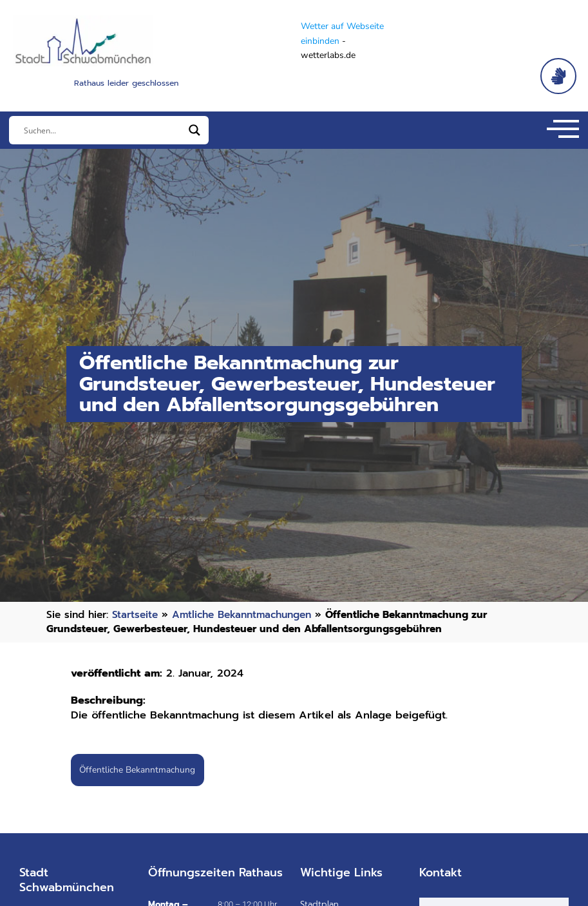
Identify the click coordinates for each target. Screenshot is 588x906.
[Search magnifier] (194, 130)
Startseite (135, 614)
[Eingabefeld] (103, 130)
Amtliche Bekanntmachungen (242, 614)
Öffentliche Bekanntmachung (137, 770)
